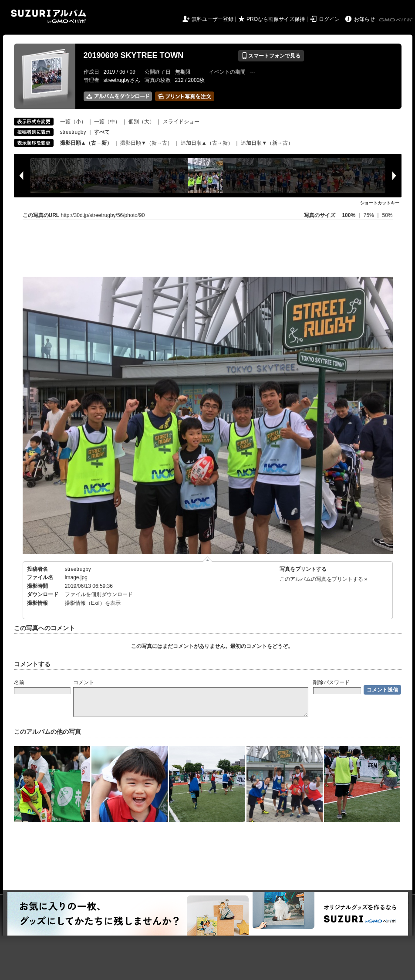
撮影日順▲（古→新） (86, 143)
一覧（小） (73, 122)
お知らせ (364, 19)
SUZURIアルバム (49, 16)
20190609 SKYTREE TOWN (134, 55)
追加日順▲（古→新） (207, 143)
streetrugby (73, 132)
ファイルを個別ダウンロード (99, 594)
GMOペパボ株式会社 (396, 20)
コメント (84, 682)
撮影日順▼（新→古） (146, 143)
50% (387, 215)
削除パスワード (331, 682)
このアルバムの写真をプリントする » (324, 579)
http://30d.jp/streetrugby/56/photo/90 (103, 215)
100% (349, 215)
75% (369, 215)
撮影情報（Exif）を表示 (93, 603)
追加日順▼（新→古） (267, 143)
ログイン (329, 19)
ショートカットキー (380, 203)
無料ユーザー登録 (213, 19)
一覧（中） (107, 122)
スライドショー (181, 122)
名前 (19, 682)
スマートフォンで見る (271, 56)
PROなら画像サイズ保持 (276, 19)
